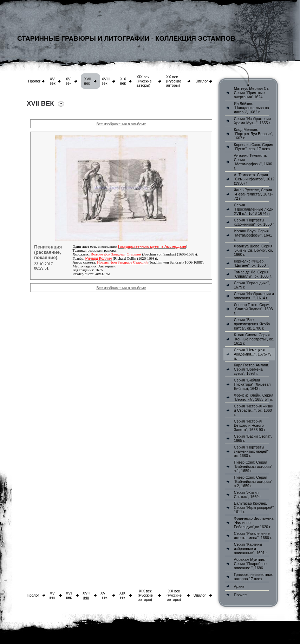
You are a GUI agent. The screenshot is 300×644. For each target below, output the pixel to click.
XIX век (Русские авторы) (144, 81)
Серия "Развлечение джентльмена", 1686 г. (253, 536)
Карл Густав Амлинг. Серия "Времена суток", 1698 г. (252, 369)
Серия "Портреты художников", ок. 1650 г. (254, 222)
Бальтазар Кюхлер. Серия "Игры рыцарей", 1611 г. (254, 507)
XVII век (88, 81)
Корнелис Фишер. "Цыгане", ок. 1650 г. (251, 263)
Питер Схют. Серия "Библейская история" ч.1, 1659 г (253, 466)
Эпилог (202, 81)
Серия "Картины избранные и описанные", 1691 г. (251, 549)
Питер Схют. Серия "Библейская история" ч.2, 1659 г (253, 482)
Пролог (34, 81)
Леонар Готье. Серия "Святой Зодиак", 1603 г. (253, 309)
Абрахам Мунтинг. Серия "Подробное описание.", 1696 (250, 564)
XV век (52, 81)
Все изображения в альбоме (121, 124)
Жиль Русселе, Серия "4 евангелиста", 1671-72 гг (253, 194)
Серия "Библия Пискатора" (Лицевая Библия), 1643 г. (252, 384)
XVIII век (106, 81)
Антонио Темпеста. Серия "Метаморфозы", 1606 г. (253, 162)
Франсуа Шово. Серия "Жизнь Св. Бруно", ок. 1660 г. (253, 250)
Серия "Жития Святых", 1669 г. (248, 494)
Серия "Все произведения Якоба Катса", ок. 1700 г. (252, 324)
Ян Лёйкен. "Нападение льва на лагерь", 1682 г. (252, 108)
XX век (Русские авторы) (174, 81)
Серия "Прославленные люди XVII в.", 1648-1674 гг (254, 209)
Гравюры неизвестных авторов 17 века (253, 577)
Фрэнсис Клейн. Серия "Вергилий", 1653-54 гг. (254, 397)
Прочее (240, 595)
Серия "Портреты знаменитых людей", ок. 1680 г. (252, 451)
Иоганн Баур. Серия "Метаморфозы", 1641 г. (253, 235)
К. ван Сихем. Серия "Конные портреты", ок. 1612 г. (254, 339)
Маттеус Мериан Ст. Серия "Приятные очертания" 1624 (252, 93)
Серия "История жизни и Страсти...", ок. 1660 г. (254, 410)
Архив (239, 586)
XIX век (123, 81)
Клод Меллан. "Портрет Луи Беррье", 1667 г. (254, 134)
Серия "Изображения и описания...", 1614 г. (254, 296)
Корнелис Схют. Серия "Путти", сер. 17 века (254, 147)
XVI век (69, 81)
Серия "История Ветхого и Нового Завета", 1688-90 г (250, 425)
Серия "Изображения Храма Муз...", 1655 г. (252, 121)
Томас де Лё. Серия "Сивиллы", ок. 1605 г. (253, 274)
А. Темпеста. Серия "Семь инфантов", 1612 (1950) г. (254, 179)
